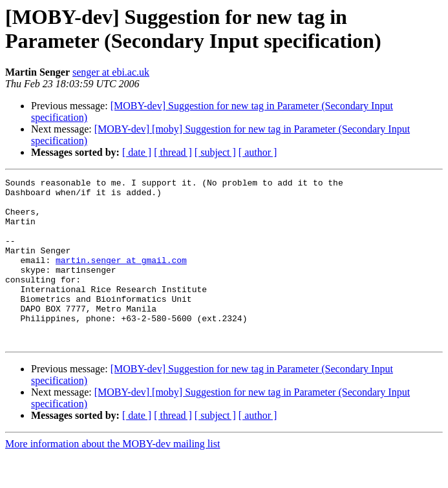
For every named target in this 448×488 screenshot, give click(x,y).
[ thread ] (173, 152)
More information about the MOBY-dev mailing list (112, 477)
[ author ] (258, 152)
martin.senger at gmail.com (121, 277)
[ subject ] (215, 152)
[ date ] (137, 152)
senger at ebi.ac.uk (111, 72)
